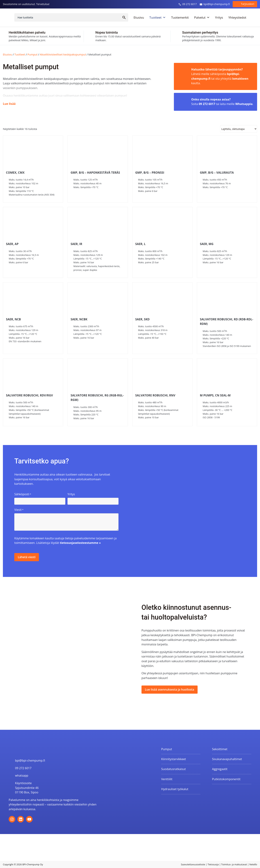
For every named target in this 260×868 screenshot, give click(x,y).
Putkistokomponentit (226, 779)
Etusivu (139, 18)
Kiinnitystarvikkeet (174, 759)
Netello (253, 864)
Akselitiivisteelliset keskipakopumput (63, 54)
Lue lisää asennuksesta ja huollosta (170, 689)
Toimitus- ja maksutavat (234, 864)
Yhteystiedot (237, 18)
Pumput (33, 54)
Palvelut (202, 18)
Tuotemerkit (180, 18)
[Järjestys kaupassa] (239, 129)
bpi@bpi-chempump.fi (215, 5)
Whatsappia (244, 104)
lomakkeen (240, 79)
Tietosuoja (213, 864)
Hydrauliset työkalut (175, 789)
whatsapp (22, 775)
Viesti (19, 510)
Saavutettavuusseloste (193, 864)
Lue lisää (9, 104)
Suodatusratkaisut (174, 769)
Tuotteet (158, 18)
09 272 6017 (188, 5)
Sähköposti (23, 494)
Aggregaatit (220, 769)
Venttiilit (167, 779)
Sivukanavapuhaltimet (227, 759)
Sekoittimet (220, 749)
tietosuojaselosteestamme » (80, 543)
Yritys (219, 18)
